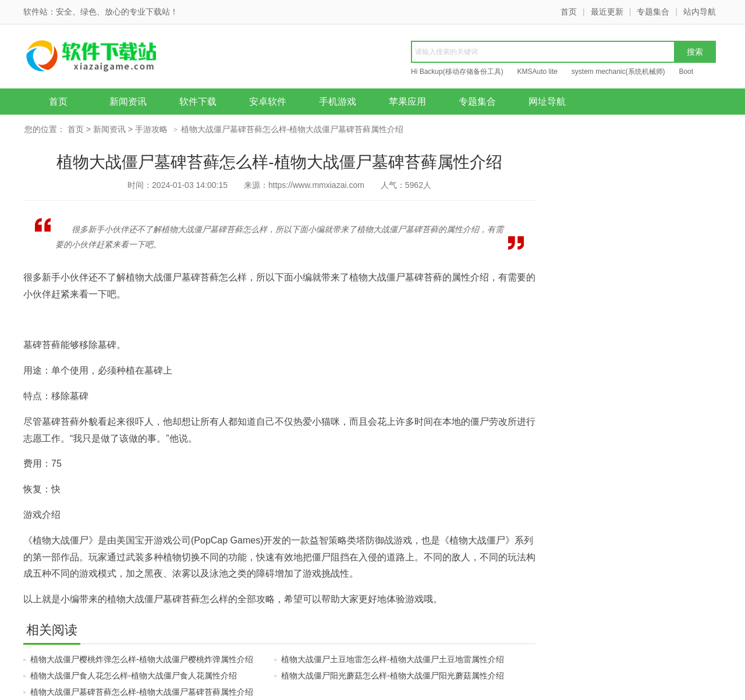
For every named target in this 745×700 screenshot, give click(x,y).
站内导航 (700, 12)
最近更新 (607, 12)
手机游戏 (338, 102)
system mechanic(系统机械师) (618, 72)
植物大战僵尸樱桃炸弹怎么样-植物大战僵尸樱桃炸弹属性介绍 (142, 659)
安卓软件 (268, 102)
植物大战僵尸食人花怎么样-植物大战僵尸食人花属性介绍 (134, 676)
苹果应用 (407, 102)
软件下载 (198, 102)
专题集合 (653, 12)
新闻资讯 (128, 102)
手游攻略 (151, 129)
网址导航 (547, 102)
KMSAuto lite (538, 72)
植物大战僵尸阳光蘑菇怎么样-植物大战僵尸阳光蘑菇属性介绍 (393, 676)
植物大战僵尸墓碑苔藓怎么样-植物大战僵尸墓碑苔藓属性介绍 (142, 692)
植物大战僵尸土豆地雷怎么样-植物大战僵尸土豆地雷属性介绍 (393, 659)
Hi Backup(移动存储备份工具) (457, 72)
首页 (569, 12)
